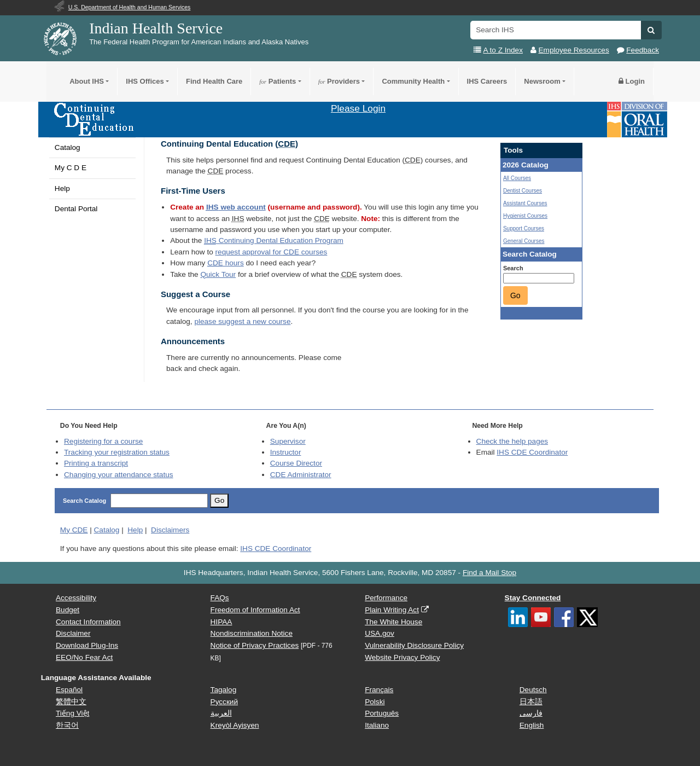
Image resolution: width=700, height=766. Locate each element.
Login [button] (632, 81)
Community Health (413, 81)
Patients (278, 81)
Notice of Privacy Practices (255, 645)
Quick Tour (218, 274)
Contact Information (88, 622)
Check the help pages (512, 441)
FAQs (220, 598)
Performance (386, 598)
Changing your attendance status (119, 475)
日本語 (531, 702)
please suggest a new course (242, 321)
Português (382, 713)
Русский (224, 702)
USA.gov (380, 633)
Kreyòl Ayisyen (235, 725)
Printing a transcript (96, 463)
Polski (375, 702)
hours (225, 263)
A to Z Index (503, 50)
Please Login (358, 108)
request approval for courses (272, 252)
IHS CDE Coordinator (532, 452)
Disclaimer (73, 633)
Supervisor (288, 441)
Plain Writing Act (392, 610)
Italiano (377, 725)
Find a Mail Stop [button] (489, 573)
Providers (339, 81)
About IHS (87, 81)
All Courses (517, 178)
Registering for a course (103, 441)
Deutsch (533, 690)
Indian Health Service (156, 28)
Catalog (68, 147)
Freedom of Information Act (255, 610)
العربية (221, 713)
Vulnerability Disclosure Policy (414, 645)
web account (236, 207)
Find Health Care (214, 81)
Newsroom (542, 81)
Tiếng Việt (72, 713)
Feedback (643, 50)
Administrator (301, 475)
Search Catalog (84, 501)
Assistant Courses (525, 203)
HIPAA (221, 622)
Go (515, 295)
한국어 (67, 725)
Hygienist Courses (525, 216)
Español (69, 690)
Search (513, 268)
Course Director (296, 463)
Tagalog (224, 690)
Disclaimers (170, 530)
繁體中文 (71, 702)
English (532, 725)
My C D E (71, 168)
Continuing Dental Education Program (274, 240)
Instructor (286, 452)
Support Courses (524, 228)
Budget (68, 610)
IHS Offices (145, 81)
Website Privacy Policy (402, 657)
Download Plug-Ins (87, 645)
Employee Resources (574, 50)
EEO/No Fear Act (84, 657)
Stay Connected (533, 598)
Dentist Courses (523, 191)
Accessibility (76, 598)
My (74, 530)
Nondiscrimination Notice (252, 633)
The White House (393, 622)
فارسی (531, 713)
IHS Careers (487, 81)
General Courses (524, 241)
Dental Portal (76, 209)
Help (62, 188)
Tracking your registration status (117, 452)
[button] (651, 30)
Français (379, 690)
